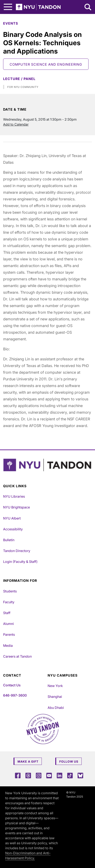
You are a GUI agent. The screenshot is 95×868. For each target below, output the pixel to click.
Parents (9, 634)
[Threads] (28, 775)
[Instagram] (39, 775)
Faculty (9, 602)
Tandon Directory (17, 551)
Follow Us (69, 761)
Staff (7, 613)
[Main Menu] (8, 7)
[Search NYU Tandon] (88, 7)
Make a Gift (28, 761)
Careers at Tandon (17, 656)
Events (11, 23)
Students (10, 591)
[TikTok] (70, 775)
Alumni (8, 624)
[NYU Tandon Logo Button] (47, 465)
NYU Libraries (14, 496)
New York (55, 686)
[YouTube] (49, 775)
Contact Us (12, 685)
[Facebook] (18, 775)
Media (8, 646)
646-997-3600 (15, 695)
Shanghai (55, 697)
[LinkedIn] (60, 775)
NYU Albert (12, 518)
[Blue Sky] (80, 775)
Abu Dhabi (56, 708)
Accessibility (13, 529)
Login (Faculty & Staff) (20, 562)
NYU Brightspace (16, 507)
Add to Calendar (16, 124)
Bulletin (9, 540)
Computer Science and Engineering (46, 64)
